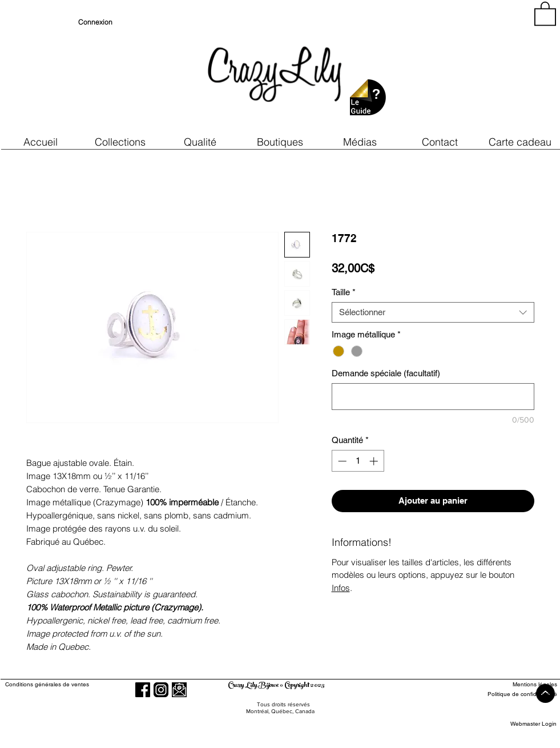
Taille (344, 292)
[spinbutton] (358, 461)
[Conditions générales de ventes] (80, 684)
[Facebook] (143, 690)
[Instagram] (161, 690)
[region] (454, 69)
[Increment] (375, 461)
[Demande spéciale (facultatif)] (433, 397)
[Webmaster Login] (533, 724)
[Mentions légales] (515, 684)
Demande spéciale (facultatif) (386, 373)
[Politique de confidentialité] (515, 694)
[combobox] (433, 312)
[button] (200, 142)
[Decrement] (341, 461)
